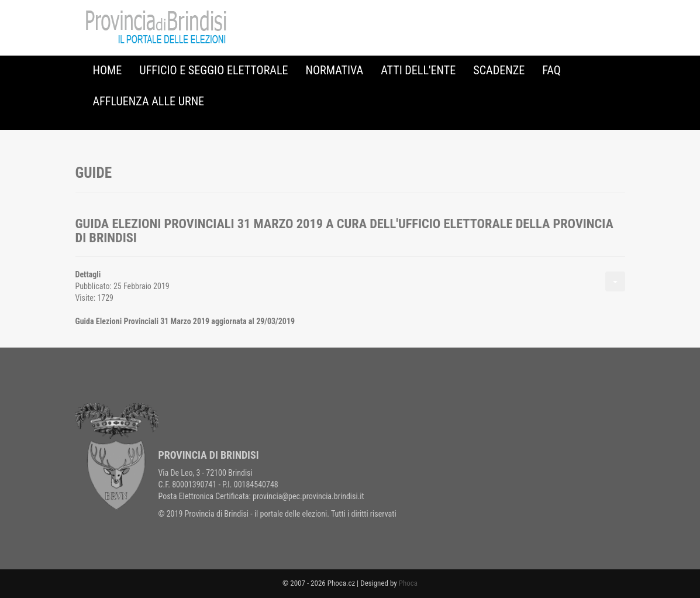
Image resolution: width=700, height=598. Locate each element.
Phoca (408, 583)
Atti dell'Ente (418, 70)
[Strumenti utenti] (615, 281)
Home (108, 70)
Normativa (335, 70)
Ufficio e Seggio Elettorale (213, 70)
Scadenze (499, 70)
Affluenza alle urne (149, 101)
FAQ (551, 70)
